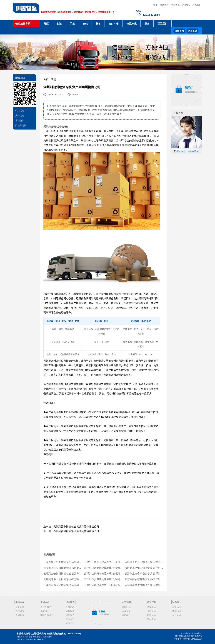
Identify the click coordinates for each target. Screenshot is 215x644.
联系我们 (197, 5)
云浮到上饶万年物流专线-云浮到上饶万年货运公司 (104, 574)
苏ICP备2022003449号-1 (191, 633)
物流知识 (186, 5)
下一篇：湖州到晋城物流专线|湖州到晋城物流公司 (71, 531)
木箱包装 (20, 120)
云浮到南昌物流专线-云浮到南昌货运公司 (104, 585)
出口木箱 (114, 24)
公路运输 (20, 110)
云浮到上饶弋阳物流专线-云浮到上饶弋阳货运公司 (63, 568)
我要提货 (192, 31)
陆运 (46, 24)
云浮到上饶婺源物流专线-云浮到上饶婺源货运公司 (104, 568)
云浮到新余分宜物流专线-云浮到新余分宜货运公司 (63, 562)
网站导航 (164, 5)
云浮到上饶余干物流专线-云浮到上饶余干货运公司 (104, 562)
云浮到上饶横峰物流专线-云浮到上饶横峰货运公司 (144, 574)
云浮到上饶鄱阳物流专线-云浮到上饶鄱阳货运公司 (63, 574)
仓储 (85, 24)
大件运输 (20, 115)
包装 (59, 24)
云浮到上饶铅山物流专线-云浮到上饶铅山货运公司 (144, 568)
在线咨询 (179, 31)
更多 (147, 24)
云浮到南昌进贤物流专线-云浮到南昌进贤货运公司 (144, 585)
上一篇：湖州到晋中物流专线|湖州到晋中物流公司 (71, 527)
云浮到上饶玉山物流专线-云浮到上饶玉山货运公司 (144, 562)
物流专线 (132, 24)
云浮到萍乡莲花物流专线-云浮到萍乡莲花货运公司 (144, 579)
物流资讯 (175, 5)
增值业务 (70, 602)
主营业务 (20, 602)
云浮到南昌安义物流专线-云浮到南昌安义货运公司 (63, 585)
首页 (155, 5)
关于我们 (126, 602)
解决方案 (45, 602)
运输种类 (152, 602)
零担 (72, 24)
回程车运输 (21, 125)
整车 (98, 24)
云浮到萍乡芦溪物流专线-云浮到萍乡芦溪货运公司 (104, 579)
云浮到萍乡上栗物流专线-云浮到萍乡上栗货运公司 (63, 579)
